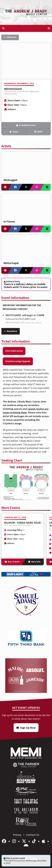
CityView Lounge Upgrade (18, 361)
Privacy (17, 835)
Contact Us (33, 835)
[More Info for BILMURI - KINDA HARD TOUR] (23, 539)
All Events (10, 37)
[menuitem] (26, 765)
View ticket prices (14, 351)
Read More (11, 331)
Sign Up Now (26, 728)
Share (14, 132)
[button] (21, 531)
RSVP (38, 132)
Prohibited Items (26, 125)
